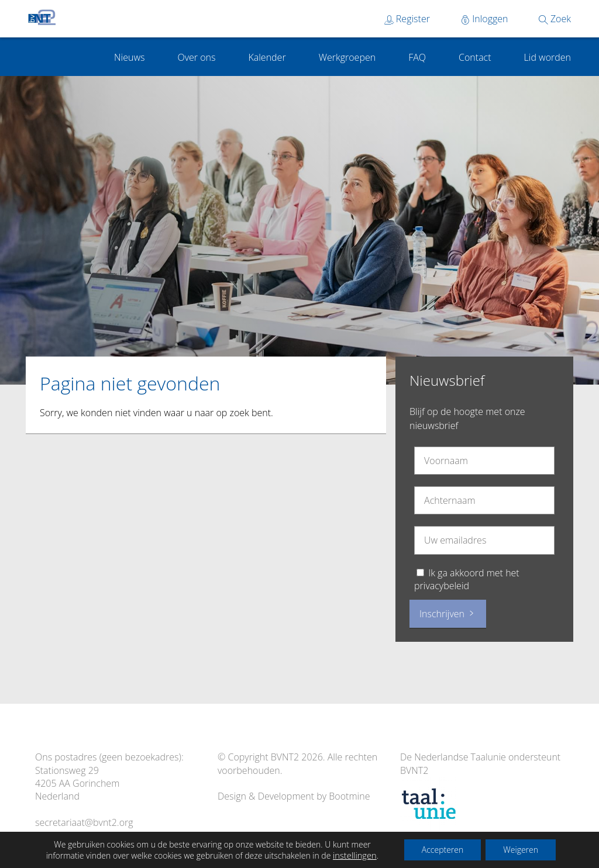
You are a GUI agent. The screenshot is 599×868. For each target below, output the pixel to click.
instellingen (355, 855)
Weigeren (521, 850)
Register (407, 19)
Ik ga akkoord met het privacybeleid (467, 579)
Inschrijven (448, 614)
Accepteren (443, 850)
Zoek (555, 19)
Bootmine (349, 796)
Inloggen (484, 19)
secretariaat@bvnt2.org (84, 822)
